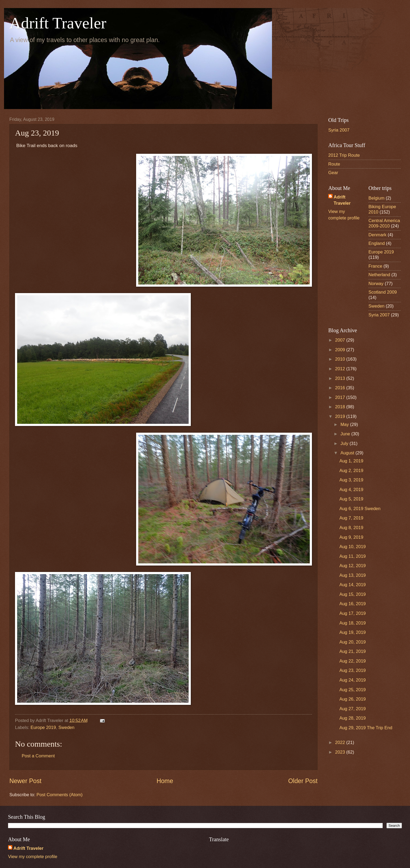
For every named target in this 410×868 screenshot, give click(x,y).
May (345, 424)
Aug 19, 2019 (352, 632)
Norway (376, 284)
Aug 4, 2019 (351, 490)
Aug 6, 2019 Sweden (360, 509)
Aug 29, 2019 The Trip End (366, 728)
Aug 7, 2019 (351, 518)
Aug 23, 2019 (352, 670)
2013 (341, 378)
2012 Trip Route (344, 155)
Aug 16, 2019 (352, 604)
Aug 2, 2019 (351, 471)
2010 (341, 359)
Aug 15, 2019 (352, 594)
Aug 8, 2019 (351, 528)
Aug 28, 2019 (352, 718)
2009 (341, 350)
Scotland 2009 (383, 292)
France (375, 266)
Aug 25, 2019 (352, 690)
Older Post (303, 781)
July (345, 444)
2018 (341, 407)
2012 (341, 369)
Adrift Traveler (58, 23)
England (377, 243)
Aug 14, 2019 (352, 585)
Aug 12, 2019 (352, 566)
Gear (333, 173)
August (348, 453)
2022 (341, 742)
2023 (341, 752)
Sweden (66, 727)
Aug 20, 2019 (352, 642)
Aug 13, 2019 (352, 575)
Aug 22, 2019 (352, 661)
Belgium (377, 198)
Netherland (379, 275)
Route (334, 164)
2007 (341, 340)
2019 (341, 416)
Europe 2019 (43, 727)
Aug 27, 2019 (352, 709)
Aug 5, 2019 (351, 499)
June (346, 434)
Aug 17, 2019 (352, 613)
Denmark (377, 235)
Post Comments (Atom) (59, 795)
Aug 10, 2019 (352, 547)
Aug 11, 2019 (352, 556)
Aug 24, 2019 (352, 680)
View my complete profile (33, 857)
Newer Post (25, 781)
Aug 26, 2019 (352, 699)
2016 (341, 388)
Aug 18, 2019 (352, 623)
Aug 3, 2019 (351, 480)
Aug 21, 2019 (352, 651)
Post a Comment (38, 756)
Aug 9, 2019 (351, 537)
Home (165, 781)
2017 (341, 397)
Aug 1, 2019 (351, 461)
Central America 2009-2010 (384, 223)
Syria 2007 (339, 130)
